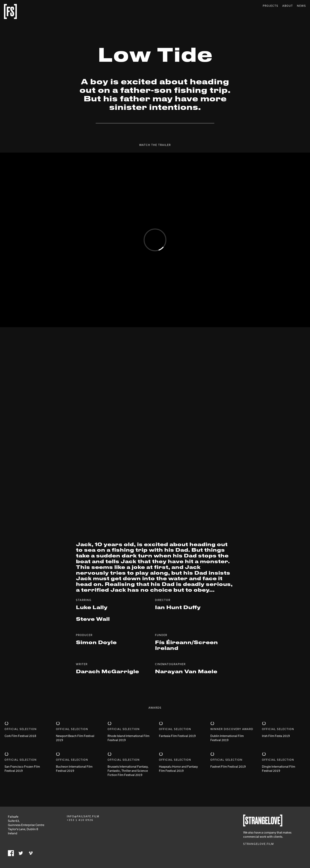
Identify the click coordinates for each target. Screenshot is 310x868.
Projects (271, 6)
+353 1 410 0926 (80, 820)
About (288, 6)
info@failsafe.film (83, 816)
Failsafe (10, 11)
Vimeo (31, 853)
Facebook (11, 853)
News (301, 6)
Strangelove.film (258, 844)
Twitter (21, 853)
